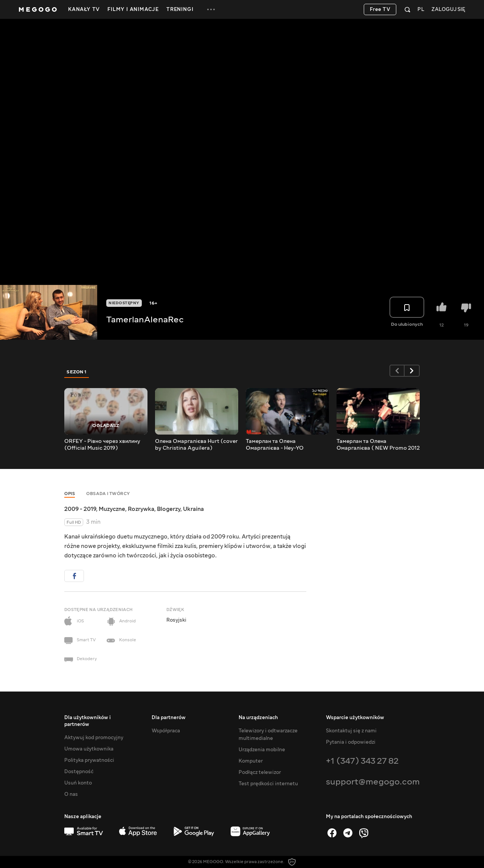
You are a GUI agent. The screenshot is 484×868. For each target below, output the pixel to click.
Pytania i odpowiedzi (351, 742)
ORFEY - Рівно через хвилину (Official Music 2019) (102, 445)
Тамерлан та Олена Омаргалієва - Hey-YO (275, 445)
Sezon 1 (77, 372)
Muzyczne (112, 509)
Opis (70, 494)
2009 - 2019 (80, 509)
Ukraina (193, 509)
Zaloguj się (448, 10)
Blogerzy (169, 509)
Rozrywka (141, 509)
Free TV (380, 9)
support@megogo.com (373, 782)
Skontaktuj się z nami (351, 731)
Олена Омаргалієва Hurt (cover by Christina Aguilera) (196, 445)
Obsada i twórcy (108, 494)
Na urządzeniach (258, 718)
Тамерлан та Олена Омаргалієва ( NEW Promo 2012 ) (378, 445)
